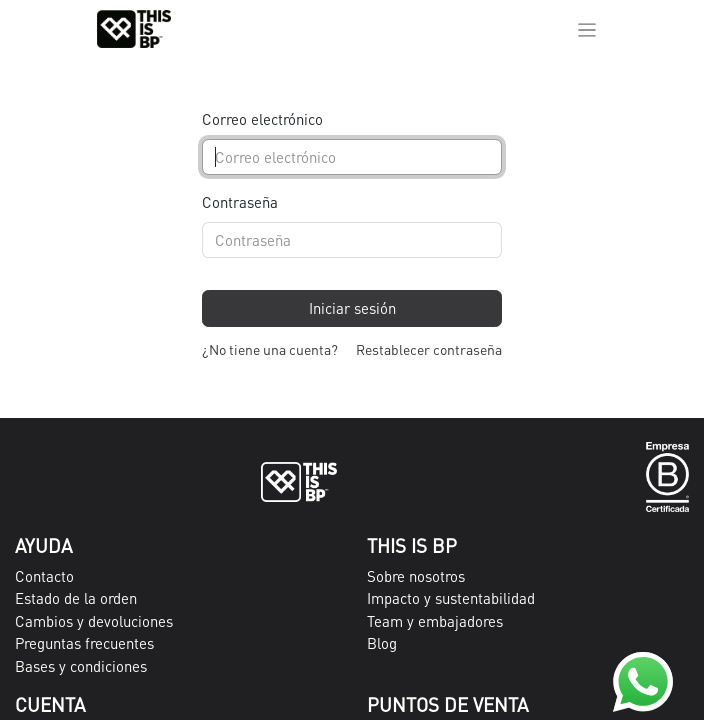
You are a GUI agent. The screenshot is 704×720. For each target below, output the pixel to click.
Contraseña (240, 202)
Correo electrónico (262, 119)
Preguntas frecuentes (84, 643)
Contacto (44, 576)
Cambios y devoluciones (94, 621)
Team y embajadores (435, 621)
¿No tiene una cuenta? (270, 349)
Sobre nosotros (416, 576)
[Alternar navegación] (587, 29)
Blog (382, 643)
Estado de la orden (76, 598)
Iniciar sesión (352, 308)
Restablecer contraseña (429, 349)
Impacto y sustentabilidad (451, 598)
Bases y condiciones (81, 666)
